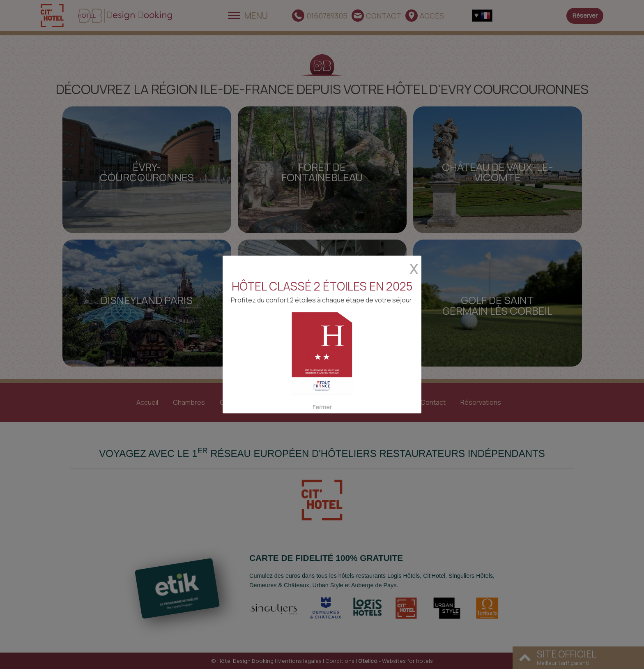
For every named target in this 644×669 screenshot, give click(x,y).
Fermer (322, 401)
